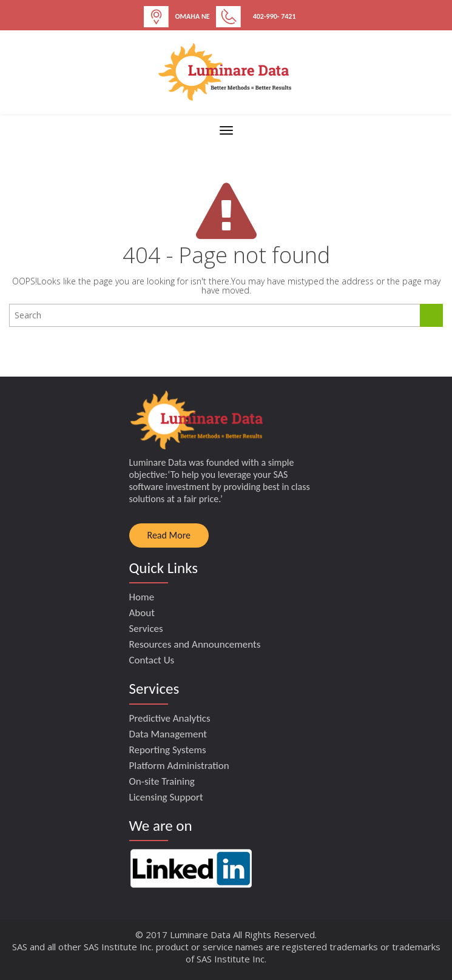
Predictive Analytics (170, 718)
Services (146, 629)
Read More (169, 535)
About (142, 613)
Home (142, 597)
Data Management (168, 734)
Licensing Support (166, 797)
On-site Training (162, 781)
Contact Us (152, 660)
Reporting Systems (168, 750)
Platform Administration (179, 766)
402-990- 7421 (275, 16)
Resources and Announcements (195, 644)
